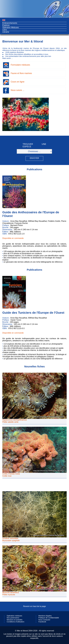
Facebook (42, 622)
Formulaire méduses (20, 65)
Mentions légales (45, 616)
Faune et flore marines (21, 73)
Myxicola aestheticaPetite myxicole (11, 594)
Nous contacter (44, 620)
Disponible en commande (13, 238)
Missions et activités (15, 620)
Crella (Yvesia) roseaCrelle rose (11, 475)
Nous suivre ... (17, 90)
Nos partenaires (13, 618)
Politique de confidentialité (49, 618)
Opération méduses (14, 616)
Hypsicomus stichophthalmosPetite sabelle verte (15, 421)
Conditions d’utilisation (15, 622)
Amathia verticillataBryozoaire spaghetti (11, 539)
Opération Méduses (11, 27)
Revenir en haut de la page (34, 606)
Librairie (6, 32)
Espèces (6, 25)
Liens (5, 30)
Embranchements (10, 23)
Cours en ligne (18, 82)
